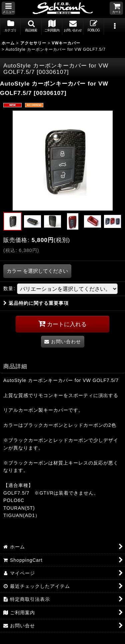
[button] (8, 8)
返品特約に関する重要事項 (36, 303)
